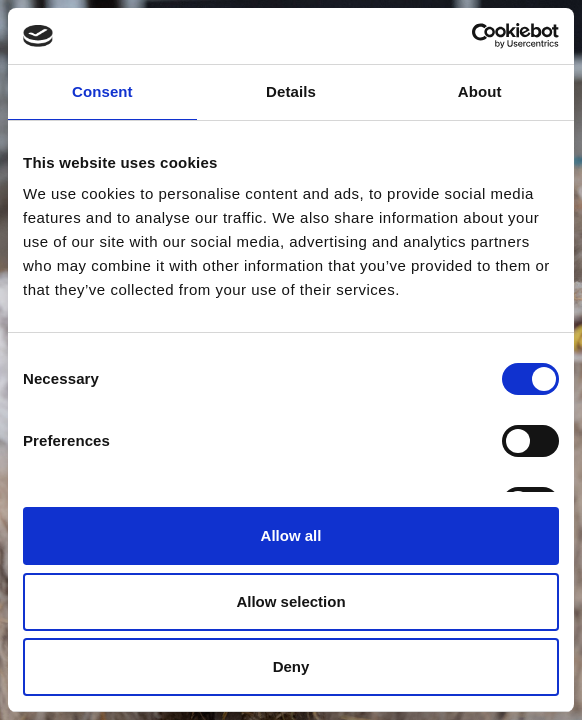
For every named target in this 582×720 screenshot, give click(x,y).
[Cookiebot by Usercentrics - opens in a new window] (471, 36)
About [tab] (480, 91)
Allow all (291, 535)
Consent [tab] (102, 91)
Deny (291, 666)
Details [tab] (291, 91)
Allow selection (290, 601)
